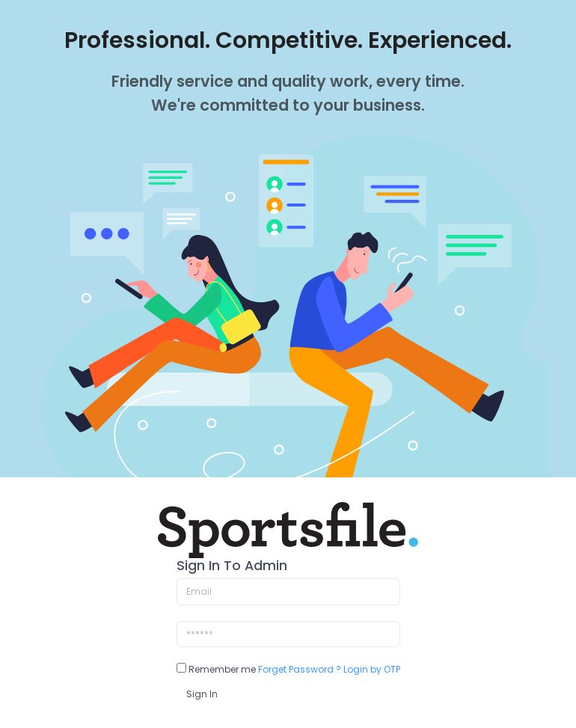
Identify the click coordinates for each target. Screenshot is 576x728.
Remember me (216, 669)
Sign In (202, 694)
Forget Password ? (300, 669)
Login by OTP (372, 669)
